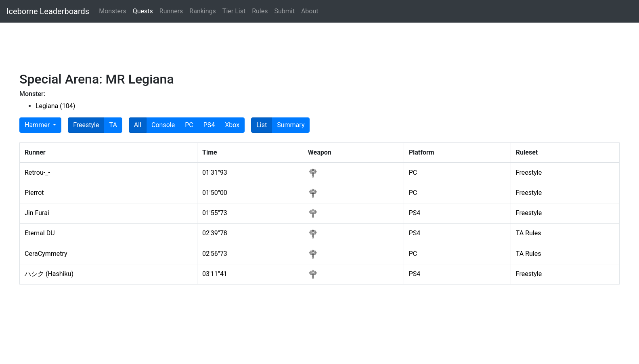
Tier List (234, 11)
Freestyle (86, 124)
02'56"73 (215, 254)
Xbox (232, 124)
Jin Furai (37, 213)
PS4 (209, 124)
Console (163, 124)
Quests (143, 11)
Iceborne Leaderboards (48, 11)
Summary (291, 124)
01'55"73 (215, 213)
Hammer (38, 125)
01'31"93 (215, 173)
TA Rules (529, 233)
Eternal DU (40, 233)
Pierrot (34, 193)
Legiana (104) (55, 106)
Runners (171, 11)
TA (113, 124)
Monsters (113, 11)
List (262, 124)
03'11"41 (215, 274)
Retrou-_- (37, 173)
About (310, 11)
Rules (260, 11)
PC (189, 124)
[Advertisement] (242, 50)
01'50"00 (215, 193)
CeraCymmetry (46, 254)
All (138, 124)
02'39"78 (215, 233)
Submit (284, 11)
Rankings (202, 11)
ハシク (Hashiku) (49, 274)
